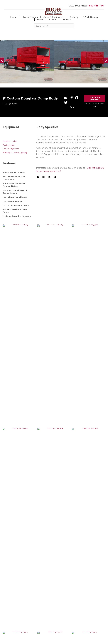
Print (72, 107)
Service (6, 616)
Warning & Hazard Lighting (15, 153)
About (53, 20)
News (40, 20)
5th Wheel (21, 616)
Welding (6, 621)
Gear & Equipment (54, 17)
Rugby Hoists (9, 145)
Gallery (74, 17)
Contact (66, 20)
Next (106, 60)
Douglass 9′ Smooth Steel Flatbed (71, 384)
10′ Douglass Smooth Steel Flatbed (71, 467)
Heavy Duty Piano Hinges (15, 197)
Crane (5, 619)
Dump (19, 624)
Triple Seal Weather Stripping (17, 216)
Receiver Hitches (10, 141)
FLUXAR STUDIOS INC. (71, 641)
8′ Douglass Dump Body (16, 384)
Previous (2, 60)
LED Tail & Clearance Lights (16, 205)
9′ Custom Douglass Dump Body (70, 426)
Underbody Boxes (11, 149)
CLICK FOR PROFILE (91, 634)
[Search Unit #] (54, 26)
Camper (6, 624)
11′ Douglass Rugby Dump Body (19, 509)
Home (14, 17)
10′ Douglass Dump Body (17, 426)
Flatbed (20, 621)
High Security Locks (12, 201)
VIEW (11, 392)
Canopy (20, 619)
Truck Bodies (30, 17)
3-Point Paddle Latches (14, 173)
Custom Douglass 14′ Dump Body (71, 509)
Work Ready (91, 17)
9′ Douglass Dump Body (16, 467)
